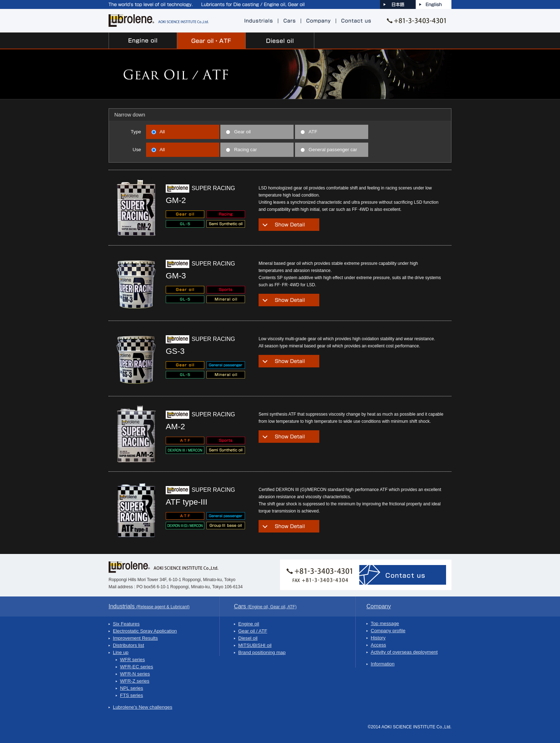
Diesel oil (248, 638)
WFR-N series (135, 674)
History (378, 638)
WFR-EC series (137, 667)
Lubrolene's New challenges (142, 707)
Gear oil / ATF (253, 631)
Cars (265, 606)
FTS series (131, 695)
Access (378, 645)
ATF (309, 132)
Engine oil (249, 624)
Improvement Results (135, 638)
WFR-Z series (135, 681)
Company (379, 606)
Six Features (126, 624)
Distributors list (128, 645)
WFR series (132, 660)
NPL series (132, 688)
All (158, 132)
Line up (121, 652)
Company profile (388, 631)
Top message (385, 623)
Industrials (149, 606)
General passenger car (329, 150)
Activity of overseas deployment (404, 652)
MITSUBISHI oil (255, 645)
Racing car (241, 150)
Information (383, 664)
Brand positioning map (262, 652)
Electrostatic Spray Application (145, 631)
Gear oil (238, 132)
